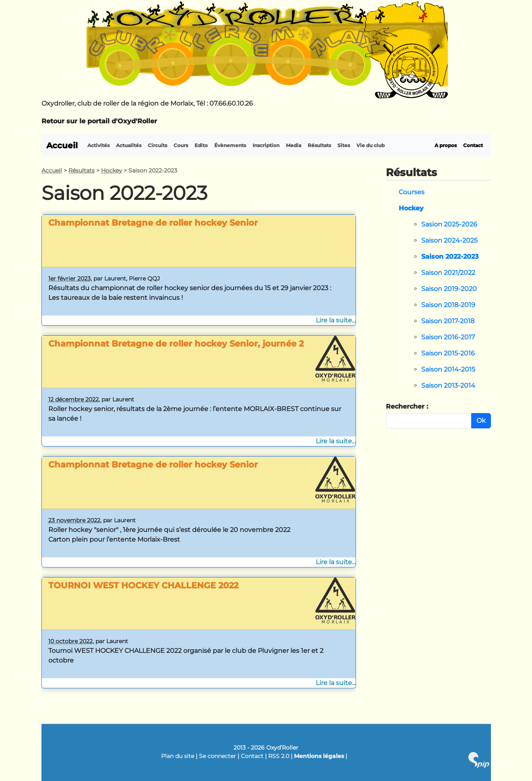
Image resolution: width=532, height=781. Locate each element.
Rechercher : (407, 406)
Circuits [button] (157, 145)
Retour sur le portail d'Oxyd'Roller (99, 121)
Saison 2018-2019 (448, 305)
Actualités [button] (129, 145)
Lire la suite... (336, 320)
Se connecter (217, 756)
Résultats (82, 170)
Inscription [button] (266, 145)
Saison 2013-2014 (448, 385)
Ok (481, 421)
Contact (473, 145)
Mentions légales (319, 756)
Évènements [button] (230, 145)
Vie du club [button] (371, 145)
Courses (412, 192)
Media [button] (294, 145)
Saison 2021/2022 (448, 273)
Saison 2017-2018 (448, 321)
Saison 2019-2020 (449, 289)
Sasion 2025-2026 (449, 224)
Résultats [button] (319, 145)
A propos (446, 145)
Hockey (112, 170)
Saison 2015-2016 (448, 353)
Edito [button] (201, 145)
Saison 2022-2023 (450, 257)
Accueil (62, 145)
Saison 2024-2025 (449, 240)
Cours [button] (181, 145)
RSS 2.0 (279, 756)
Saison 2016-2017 (448, 337)
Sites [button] (344, 145)
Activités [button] (98, 145)
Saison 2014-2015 (448, 369)
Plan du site (178, 756)
